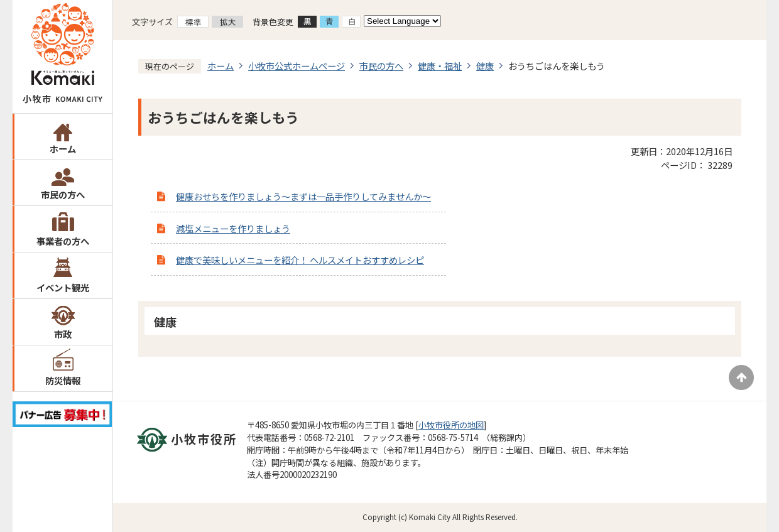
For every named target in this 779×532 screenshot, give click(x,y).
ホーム (63, 149)
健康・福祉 (440, 66)
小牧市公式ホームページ (297, 66)
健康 (485, 66)
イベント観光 (63, 287)
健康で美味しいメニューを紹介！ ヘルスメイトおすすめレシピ (300, 260)
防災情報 (63, 380)
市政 (63, 334)
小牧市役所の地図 (451, 425)
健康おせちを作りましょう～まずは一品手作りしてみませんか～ (303, 196)
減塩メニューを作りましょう (233, 228)
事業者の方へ (63, 241)
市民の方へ (63, 194)
